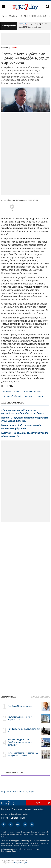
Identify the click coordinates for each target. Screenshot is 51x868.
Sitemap (28, 809)
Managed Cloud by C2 (21, 863)
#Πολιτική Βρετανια (32, 391)
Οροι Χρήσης (39, 809)
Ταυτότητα (5, 809)
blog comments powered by (17, 791)
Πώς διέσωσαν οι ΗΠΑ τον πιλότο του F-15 (24, 730)
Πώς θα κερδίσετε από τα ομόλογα (22, 706)
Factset (24, 818)
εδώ (26, 27)
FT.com (5, 818)
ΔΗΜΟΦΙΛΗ (8, 697)
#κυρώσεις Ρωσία (11, 391)
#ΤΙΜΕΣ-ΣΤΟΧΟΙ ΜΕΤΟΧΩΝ (34, 16)
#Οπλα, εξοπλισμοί (12, 396)
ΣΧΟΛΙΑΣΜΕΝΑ (40, 697)
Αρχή (38, 803)
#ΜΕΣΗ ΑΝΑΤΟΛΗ (10, 16)
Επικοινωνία (17, 809)
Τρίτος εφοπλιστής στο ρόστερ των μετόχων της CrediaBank (23, 754)
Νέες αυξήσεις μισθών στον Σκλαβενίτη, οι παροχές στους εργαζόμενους (20, 742)
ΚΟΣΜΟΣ (14, 48)
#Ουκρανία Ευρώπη (34, 396)
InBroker (4, 837)
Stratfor (14, 818)
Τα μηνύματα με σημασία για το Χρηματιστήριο (20, 718)
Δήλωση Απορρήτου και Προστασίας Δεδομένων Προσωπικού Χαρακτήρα (20, 850)
